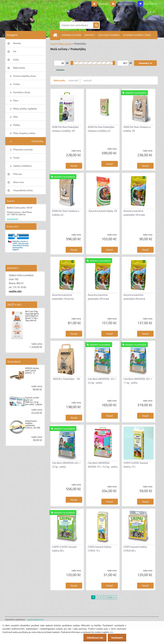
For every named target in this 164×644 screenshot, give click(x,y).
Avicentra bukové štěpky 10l (103, 211)
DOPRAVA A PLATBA (72, 35)
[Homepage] (56, 35)
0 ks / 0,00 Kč (151, 4)
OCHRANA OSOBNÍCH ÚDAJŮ (137, 35)
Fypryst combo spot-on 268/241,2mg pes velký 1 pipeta (34, 401)
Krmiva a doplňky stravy (25, 76)
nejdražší (88, 80)
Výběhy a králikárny (22, 166)
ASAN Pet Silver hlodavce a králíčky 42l (66, 213)
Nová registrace (124, 4)
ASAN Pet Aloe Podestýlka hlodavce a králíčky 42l (101, 129)
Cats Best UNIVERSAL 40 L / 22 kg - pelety (66, 465)
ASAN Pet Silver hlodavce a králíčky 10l (137, 129)
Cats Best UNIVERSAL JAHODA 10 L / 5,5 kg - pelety (103, 465)
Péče (16, 117)
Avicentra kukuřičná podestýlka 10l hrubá (134, 213)
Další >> (111, 597)
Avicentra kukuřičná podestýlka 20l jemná (134, 297)
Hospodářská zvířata (23, 190)
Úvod (53, 44)
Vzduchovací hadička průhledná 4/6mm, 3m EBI (33, 424)
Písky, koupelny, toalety (24, 133)
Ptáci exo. (18, 174)
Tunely (16, 158)
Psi (15, 51)
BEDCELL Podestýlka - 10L (67, 379)
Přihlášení (101, 4)
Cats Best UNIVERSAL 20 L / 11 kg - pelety (138, 381)
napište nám (15, 291)
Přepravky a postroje (23, 149)
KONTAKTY (90, 35)
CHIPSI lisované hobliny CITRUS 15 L (100, 549)
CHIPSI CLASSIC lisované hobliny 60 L (64, 549)
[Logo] (85, 10)
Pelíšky (17, 125)
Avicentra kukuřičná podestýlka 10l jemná (63, 297)
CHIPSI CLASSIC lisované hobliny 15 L (136, 465)
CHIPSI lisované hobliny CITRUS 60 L (135, 549)
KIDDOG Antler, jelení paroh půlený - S (32, 370)
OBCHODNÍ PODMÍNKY (109, 35)
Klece (16, 100)
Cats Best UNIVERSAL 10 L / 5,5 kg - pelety (102, 381)
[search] (96, 25)
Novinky (17, 43)
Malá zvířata (19, 68)
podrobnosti (13, 219)
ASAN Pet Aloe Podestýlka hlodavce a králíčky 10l (65, 129)
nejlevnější (73, 80)
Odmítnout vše (93, 638)
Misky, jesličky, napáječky (25, 109)
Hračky (17, 84)
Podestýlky (37, 141)
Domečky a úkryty (22, 92)
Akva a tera (19, 182)
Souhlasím (116, 638)
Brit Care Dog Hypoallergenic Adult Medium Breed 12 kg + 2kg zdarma (32, 316)
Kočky (16, 60)
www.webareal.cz (36, 619)
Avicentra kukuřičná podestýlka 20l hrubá (98, 297)
